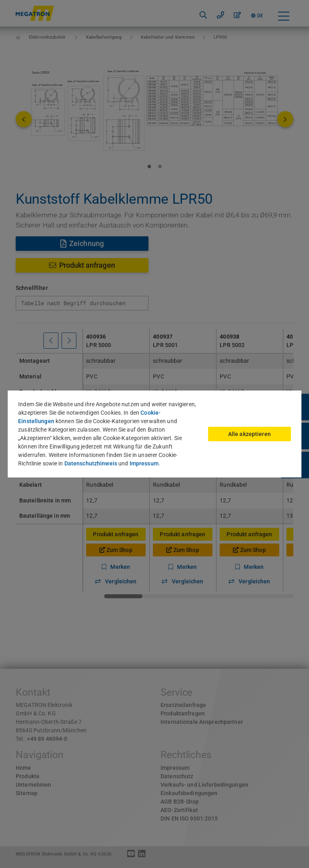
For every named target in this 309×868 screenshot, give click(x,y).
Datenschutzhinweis (91, 463)
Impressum (144, 463)
